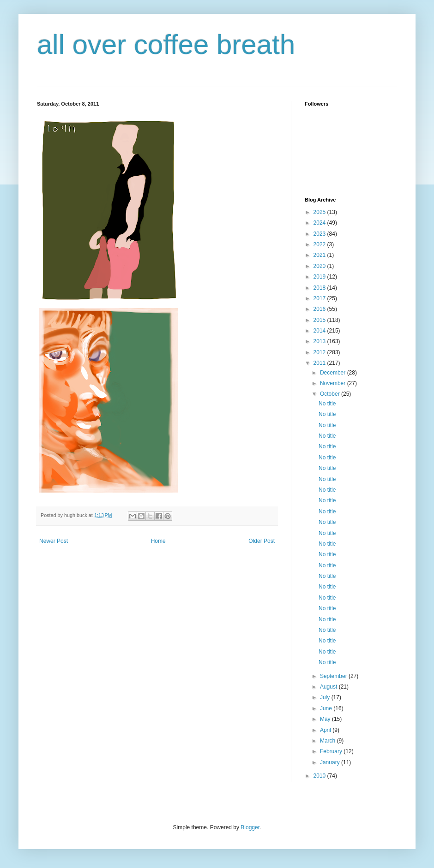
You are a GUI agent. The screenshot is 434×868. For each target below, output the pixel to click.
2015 (320, 320)
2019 (320, 277)
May (326, 719)
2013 (320, 341)
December (334, 373)
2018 (320, 288)
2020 (320, 266)
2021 (320, 255)
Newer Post (54, 541)
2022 (320, 244)
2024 (320, 223)
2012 (320, 352)
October (331, 394)
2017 (320, 298)
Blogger (250, 827)
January (331, 762)
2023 (320, 234)
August (329, 687)
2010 (320, 776)
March (329, 741)
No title (327, 404)
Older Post (262, 541)
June (327, 708)
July (326, 697)
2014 (320, 331)
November (334, 383)
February (332, 751)
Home (158, 541)
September (334, 676)
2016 (320, 309)
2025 (320, 212)
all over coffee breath (166, 45)
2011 (320, 363)
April (326, 730)
